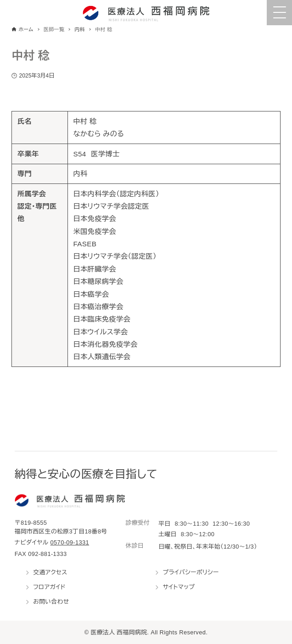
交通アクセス (50, 572)
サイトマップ (179, 587)
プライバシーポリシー (191, 572)
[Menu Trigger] (279, 13)
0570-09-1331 (70, 542)
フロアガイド (49, 587)
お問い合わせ (51, 602)
